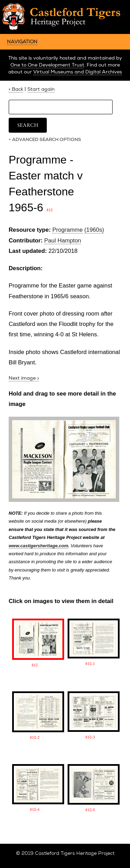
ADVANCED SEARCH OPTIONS (45, 140)
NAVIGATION (22, 42)
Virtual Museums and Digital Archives (78, 72)
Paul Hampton (63, 241)
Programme (68, 230)
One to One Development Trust (47, 65)
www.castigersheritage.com (38, 546)
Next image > (24, 378)
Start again (41, 89)
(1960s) (94, 230)
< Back (16, 89)
